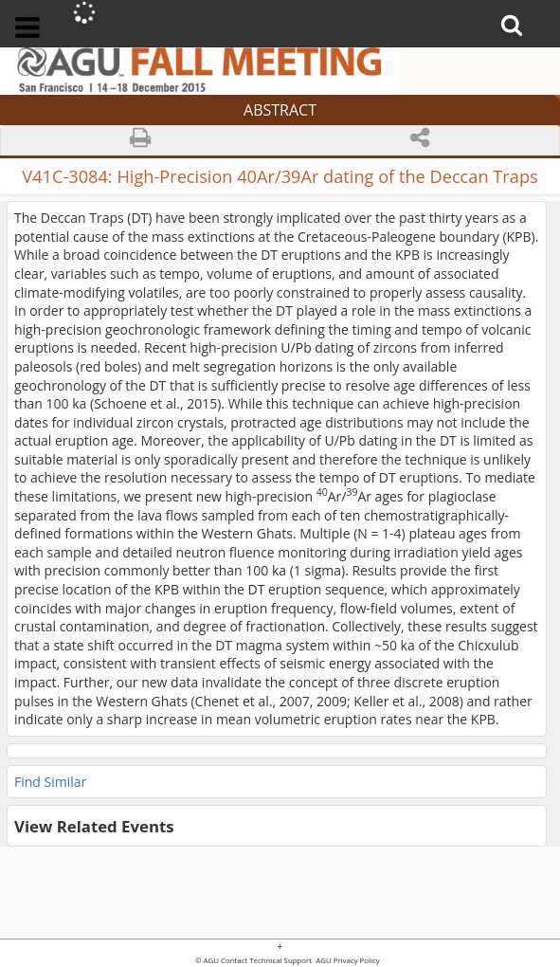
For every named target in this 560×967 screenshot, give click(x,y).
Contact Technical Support (266, 961)
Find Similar (50, 782)
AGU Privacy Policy (347, 961)
